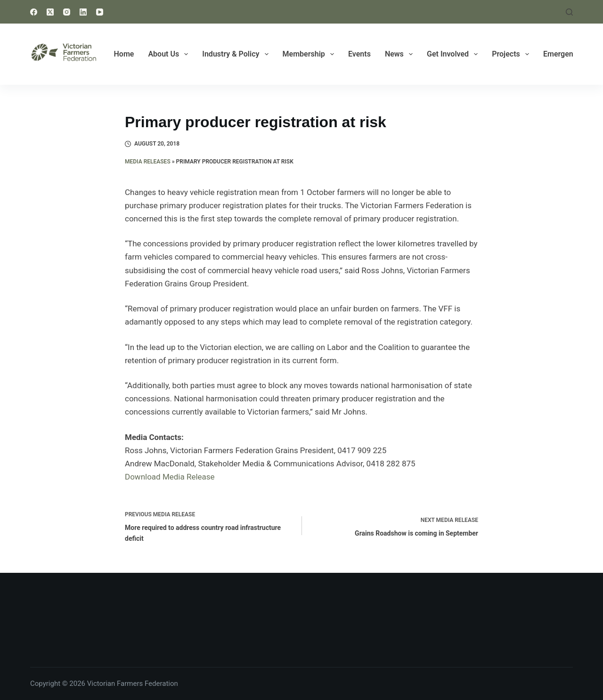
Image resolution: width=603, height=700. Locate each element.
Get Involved (454, 54)
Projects (512, 54)
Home (124, 54)
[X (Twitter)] (50, 12)
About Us (170, 54)
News (401, 54)
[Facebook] (34, 12)
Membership (310, 54)
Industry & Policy (237, 54)
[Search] (569, 12)
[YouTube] (100, 12)
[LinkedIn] (83, 12)
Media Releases (148, 162)
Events (359, 54)
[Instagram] (67, 12)
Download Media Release (170, 477)
